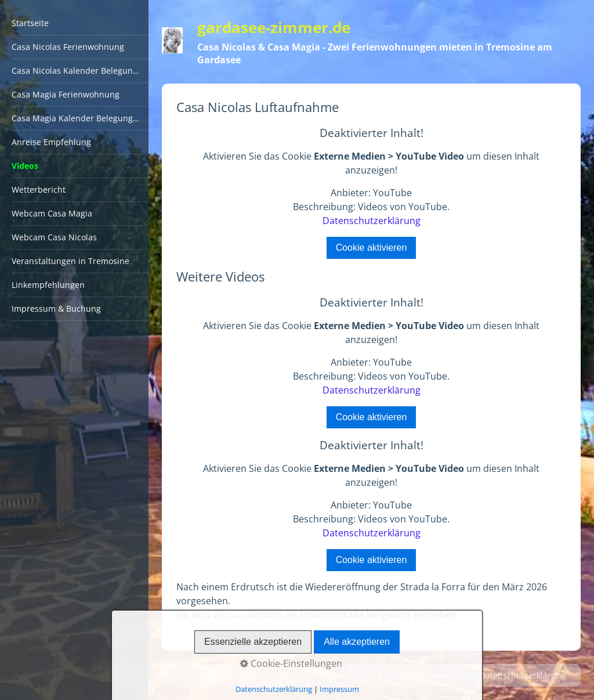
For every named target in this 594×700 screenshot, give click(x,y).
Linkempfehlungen (48, 285)
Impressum (450, 675)
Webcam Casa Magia (52, 213)
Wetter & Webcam (384, 675)
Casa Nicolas (264, 675)
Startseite (30, 23)
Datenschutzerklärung (372, 221)
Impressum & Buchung (56, 308)
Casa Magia (319, 675)
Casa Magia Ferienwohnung (66, 94)
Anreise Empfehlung (51, 142)
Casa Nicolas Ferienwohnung (68, 47)
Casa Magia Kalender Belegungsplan (80, 118)
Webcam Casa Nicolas (54, 237)
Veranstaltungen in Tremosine (70, 261)
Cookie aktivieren (372, 248)
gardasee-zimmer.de (274, 28)
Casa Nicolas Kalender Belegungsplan (80, 71)
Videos (25, 166)
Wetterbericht (39, 190)
